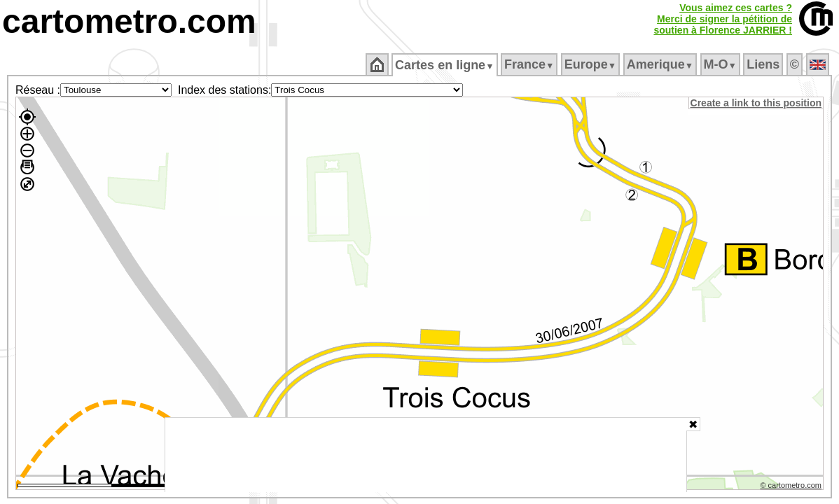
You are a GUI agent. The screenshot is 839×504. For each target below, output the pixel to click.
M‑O (721, 64)
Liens (764, 64)
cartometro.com (129, 21)
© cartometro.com (792, 487)
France (530, 64)
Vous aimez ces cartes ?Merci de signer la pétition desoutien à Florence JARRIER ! (723, 19)
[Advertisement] (426, 455)
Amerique (661, 64)
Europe (591, 64)
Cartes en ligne (446, 65)
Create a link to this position (757, 103)
